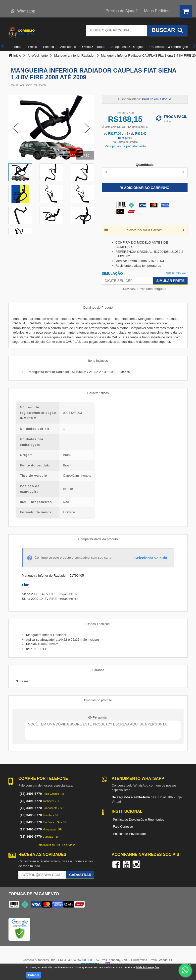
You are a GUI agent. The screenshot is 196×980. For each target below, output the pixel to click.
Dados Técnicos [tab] (98, 624)
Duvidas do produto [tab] (98, 700)
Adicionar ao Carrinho (145, 188)
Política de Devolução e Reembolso (139, 820)
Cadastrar (80, 875)
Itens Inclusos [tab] (98, 361)
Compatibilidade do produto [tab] (98, 539)
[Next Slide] (88, 127)
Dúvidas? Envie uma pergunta (145, 289)
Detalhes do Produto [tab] (98, 308)
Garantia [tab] (98, 670)
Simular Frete (170, 281)
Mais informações (148, 967)
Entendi (34, 975)
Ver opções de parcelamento (125, 146)
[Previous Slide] (15, 127)
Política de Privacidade (129, 834)
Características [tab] (98, 393)
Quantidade (145, 165)
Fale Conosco (123, 827)
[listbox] (145, 172)
